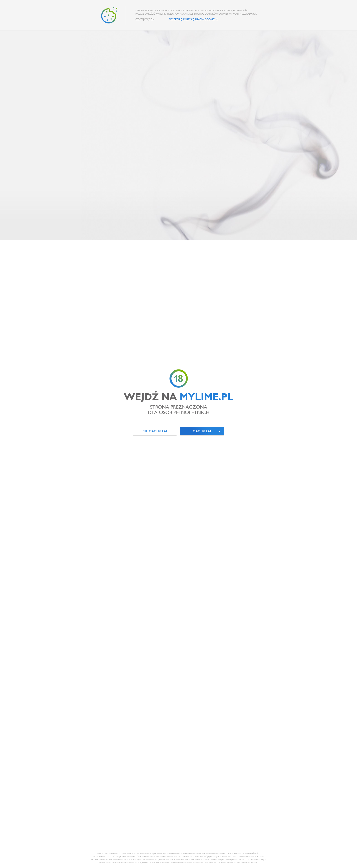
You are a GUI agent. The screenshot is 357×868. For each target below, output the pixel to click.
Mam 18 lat (202, 431)
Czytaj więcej (144, 19)
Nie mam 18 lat (155, 431)
